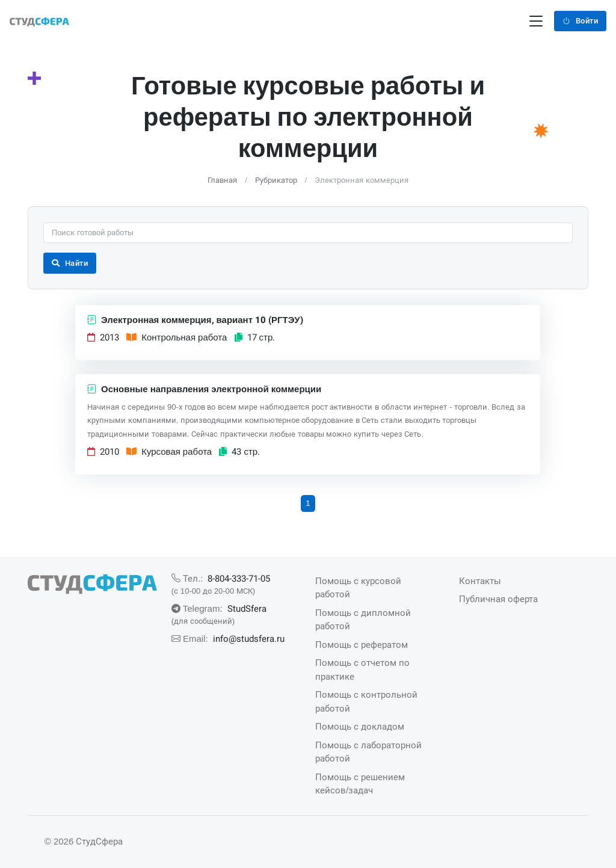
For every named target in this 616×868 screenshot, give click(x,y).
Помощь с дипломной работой (363, 620)
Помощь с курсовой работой (358, 588)
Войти (580, 21)
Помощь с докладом (360, 726)
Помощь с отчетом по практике (363, 669)
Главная (222, 180)
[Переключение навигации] (536, 21)
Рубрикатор (276, 180)
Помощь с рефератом (362, 645)
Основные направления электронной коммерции (204, 389)
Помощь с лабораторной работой (368, 752)
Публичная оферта (498, 599)
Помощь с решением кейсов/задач (360, 784)
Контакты (480, 581)
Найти (70, 263)
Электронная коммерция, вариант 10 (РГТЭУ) (195, 320)
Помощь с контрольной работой (366, 701)
